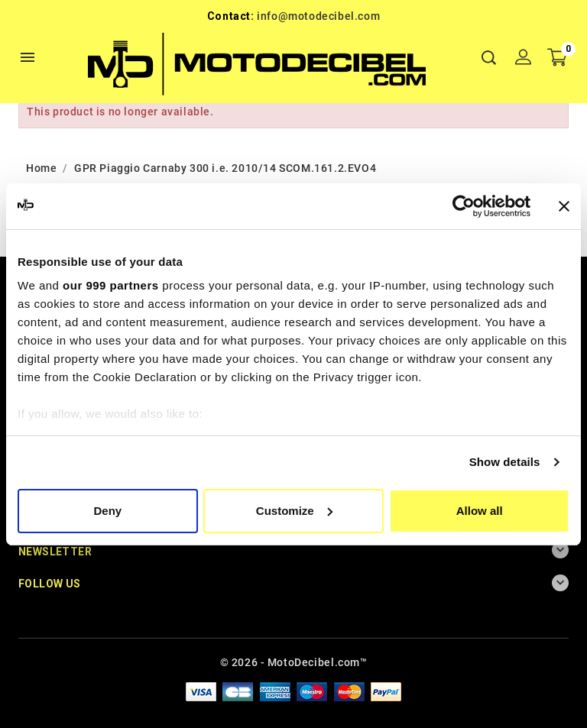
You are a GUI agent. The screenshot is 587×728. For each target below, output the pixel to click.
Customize (294, 511)
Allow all (480, 511)
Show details (505, 462)
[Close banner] (564, 206)
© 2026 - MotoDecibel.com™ (294, 662)
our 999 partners (111, 285)
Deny (107, 511)
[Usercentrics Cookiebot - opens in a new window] (464, 206)
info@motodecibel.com (318, 16)
